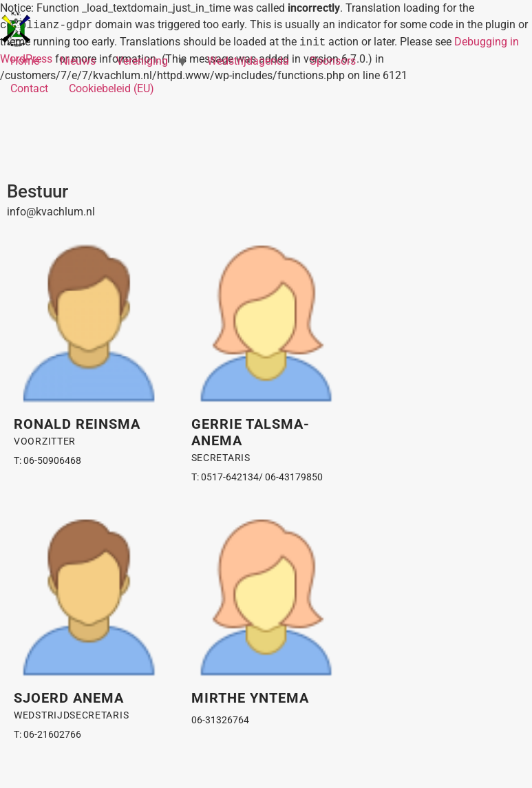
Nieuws (78, 61)
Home (25, 61)
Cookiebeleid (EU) (111, 88)
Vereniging (142, 61)
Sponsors (333, 61)
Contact (29, 88)
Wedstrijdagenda (248, 61)
